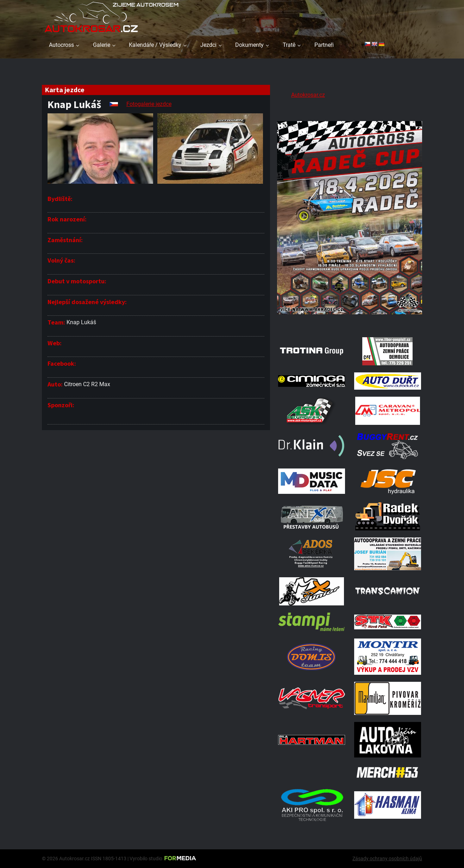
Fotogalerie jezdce (149, 104)
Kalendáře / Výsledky (155, 45)
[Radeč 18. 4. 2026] (350, 321)
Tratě (289, 45)
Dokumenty (249, 45)
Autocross (61, 45)
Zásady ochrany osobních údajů (387, 858)
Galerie (102, 45)
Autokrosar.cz (308, 95)
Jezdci (208, 45)
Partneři (324, 45)
